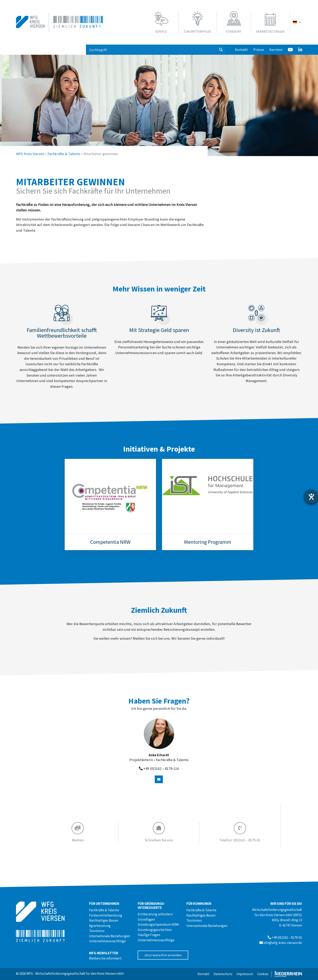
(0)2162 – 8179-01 (240, 840)
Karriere (276, 50)
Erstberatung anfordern (155, 914)
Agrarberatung (100, 926)
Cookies (263, 974)
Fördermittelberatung (106, 915)
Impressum (245, 974)
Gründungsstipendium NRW (158, 924)
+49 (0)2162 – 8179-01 (287, 937)
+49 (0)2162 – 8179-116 (161, 768)
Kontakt (241, 50)
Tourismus (97, 931)
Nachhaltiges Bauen (104, 920)
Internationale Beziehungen (110, 936)
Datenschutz (223, 974)
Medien (78, 840)
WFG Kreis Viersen (30, 154)
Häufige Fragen (149, 935)
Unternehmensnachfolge (107, 941)
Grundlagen (146, 919)
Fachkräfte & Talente (64, 154)
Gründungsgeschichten (155, 930)
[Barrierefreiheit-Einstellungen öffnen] (311, 497)
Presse (259, 50)
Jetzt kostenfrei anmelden (163, 955)
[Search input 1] (152, 50)
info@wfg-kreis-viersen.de (283, 943)
